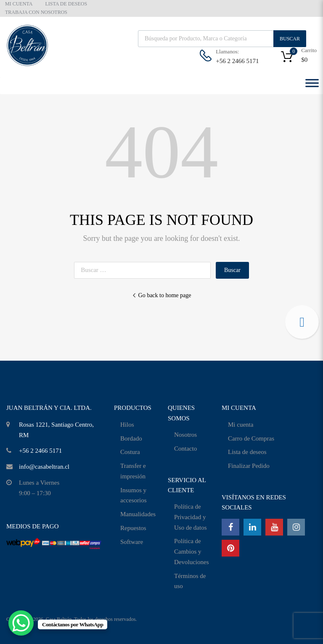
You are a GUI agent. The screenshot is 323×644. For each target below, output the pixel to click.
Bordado (131, 438)
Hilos (127, 425)
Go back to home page (162, 295)
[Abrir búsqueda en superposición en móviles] (222, 39)
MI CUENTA (19, 4)
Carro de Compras (251, 438)
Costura (130, 452)
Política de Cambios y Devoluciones (191, 552)
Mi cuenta (241, 425)
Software (132, 542)
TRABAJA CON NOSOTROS (36, 12)
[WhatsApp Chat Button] (21, 623)
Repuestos (133, 528)
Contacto (185, 449)
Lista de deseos (247, 452)
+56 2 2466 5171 (236, 61)
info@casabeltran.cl (44, 467)
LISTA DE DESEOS (66, 4)
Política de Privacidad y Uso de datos (191, 517)
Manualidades (138, 514)
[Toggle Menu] (312, 86)
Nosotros (185, 435)
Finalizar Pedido (249, 466)
